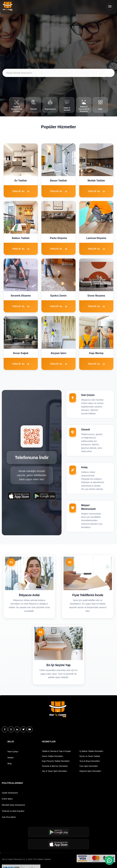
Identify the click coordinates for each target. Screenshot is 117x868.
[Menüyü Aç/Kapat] (110, 6)
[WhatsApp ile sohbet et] (109, 860)
